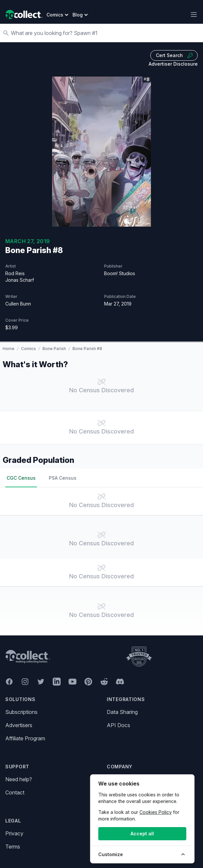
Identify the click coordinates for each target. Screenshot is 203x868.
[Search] (105, 33)
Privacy (14, 833)
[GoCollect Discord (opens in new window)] (120, 682)
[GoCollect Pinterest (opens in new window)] (88, 682)
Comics (29, 349)
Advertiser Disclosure (173, 64)
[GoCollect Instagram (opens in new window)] (25, 682)
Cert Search (175, 55)
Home (9, 349)
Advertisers (19, 725)
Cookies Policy (157, 812)
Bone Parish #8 (87, 349)
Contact (15, 792)
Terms (13, 847)
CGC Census (21, 478)
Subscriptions (21, 712)
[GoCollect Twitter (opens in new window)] (41, 682)
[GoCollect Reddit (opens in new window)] (104, 682)
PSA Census (63, 478)
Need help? (19, 779)
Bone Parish (54, 349)
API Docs (118, 725)
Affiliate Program (25, 738)
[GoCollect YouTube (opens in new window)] (72, 682)
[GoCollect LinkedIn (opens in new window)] (57, 682)
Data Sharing (122, 712)
